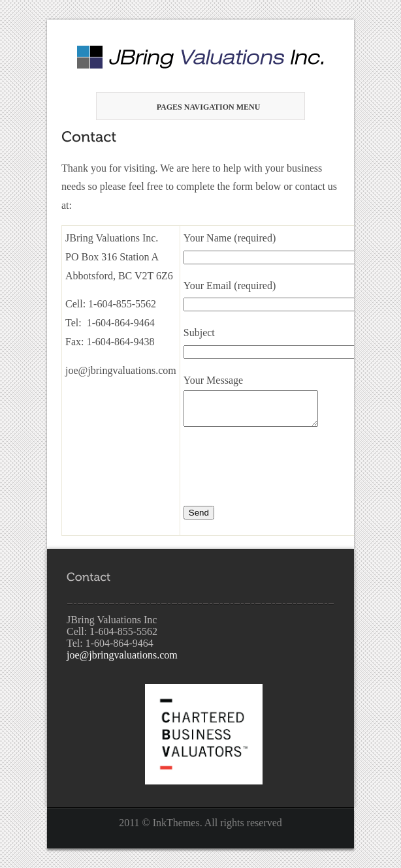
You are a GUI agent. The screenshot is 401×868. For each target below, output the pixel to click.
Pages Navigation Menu (199, 107)
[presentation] (283, 468)
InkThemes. (178, 823)
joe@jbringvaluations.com (122, 655)
